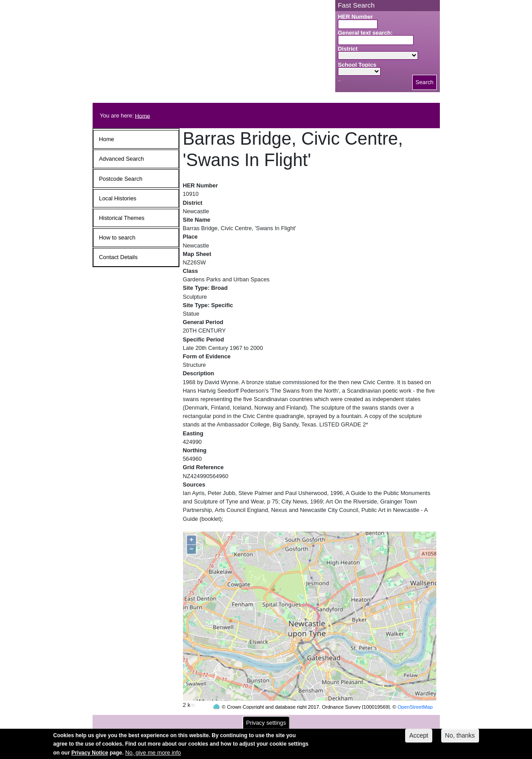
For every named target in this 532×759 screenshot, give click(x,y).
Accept (419, 738)
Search (424, 82)
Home (142, 116)
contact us (325, 720)
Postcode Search (120, 179)
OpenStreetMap (415, 690)
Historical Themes (122, 218)
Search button (339, 81)
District (348, 49)
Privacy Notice (90, 755)
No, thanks (460, 738)
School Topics (357, 65)
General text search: (365, 33)
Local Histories (118, 198)
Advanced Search (121, 159)
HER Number (355, 17)
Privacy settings (266, 725)
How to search (117, 237)
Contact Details (118, 257)
